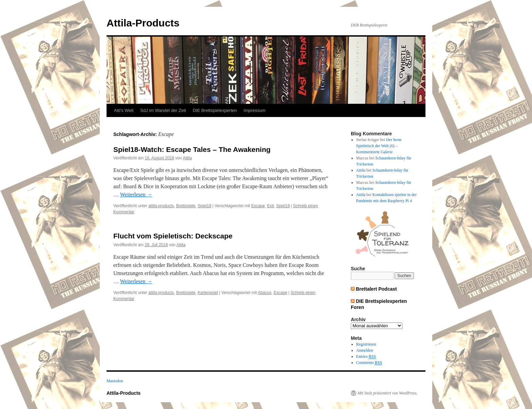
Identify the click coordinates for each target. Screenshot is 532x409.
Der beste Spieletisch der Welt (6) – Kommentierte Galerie (379, 146)
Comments (369, 363)
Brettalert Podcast (376, 289)
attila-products (161, 206)
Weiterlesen (136, 194)
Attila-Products (143, 23)
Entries (366, 357)
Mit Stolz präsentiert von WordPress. (387, 393)
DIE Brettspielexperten (215, 110)
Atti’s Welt (124, 110)
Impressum (254, 110)
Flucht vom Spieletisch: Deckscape (173, 236)
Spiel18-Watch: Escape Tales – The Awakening (192, 149)
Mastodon (115, 381)
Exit (270, 206)
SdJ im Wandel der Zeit (163, 110)
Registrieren (366, 344)
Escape (258, 206)
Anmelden (365, 350)
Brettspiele (186, 206)
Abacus (265, 293)
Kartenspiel (208, 293)
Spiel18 (205, 206)
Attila (187, 158)
